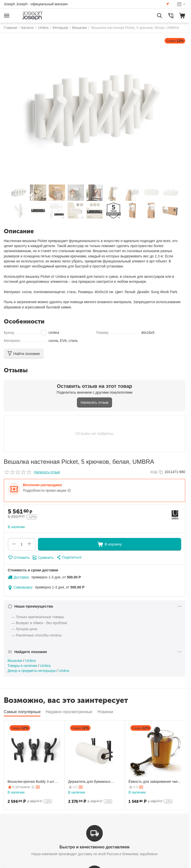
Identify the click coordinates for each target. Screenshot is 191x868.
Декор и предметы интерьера (32, 671)
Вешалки (15, 661)
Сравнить (43, 558)
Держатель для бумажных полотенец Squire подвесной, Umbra (92, 782)
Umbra (30, 661)
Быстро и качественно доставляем (94, 847)
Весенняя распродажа (42, 485)
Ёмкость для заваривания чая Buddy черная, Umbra (153, 782)
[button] (69, 557)
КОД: (154, 472)
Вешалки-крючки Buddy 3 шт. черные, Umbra (31, 782)
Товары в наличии (22, 666)
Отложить (19, 558)
